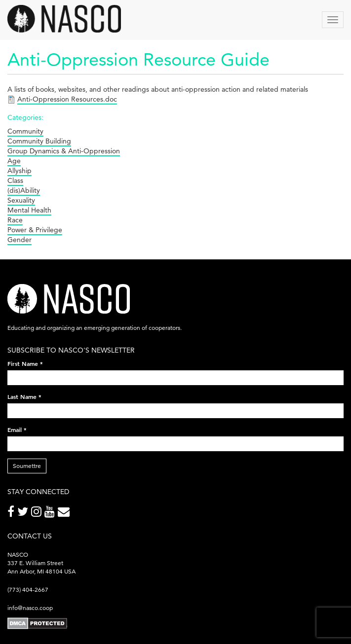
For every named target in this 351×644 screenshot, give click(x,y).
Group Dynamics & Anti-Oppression (64, 151)
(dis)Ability (24, 190)
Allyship (19, 171)
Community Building (39, 141)
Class (15, 180)
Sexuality (21, 200)
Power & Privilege (35, 230)
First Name (25, 363)
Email (17, 429)
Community (25, 131)
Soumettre (27, 466)
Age (14, 161)
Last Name (24, 396)
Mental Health (29, 210)
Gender (19, 240)
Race (15, 220)
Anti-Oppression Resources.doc (67, 99)
